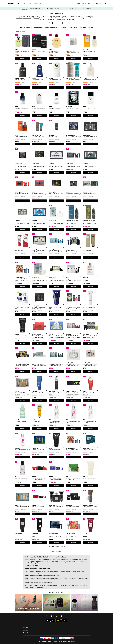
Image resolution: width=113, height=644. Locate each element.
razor (83, 571)
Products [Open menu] (84, 3)
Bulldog (45, 20)
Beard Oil (49, 23)
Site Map (73, 642)
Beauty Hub (98, 3)
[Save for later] (28, 48)
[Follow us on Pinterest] (62, 616)
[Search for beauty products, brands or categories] (49, 3)
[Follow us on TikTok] (67, 616)
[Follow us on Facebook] (51, 616)
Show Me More (57, 551)
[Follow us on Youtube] (56, 616)
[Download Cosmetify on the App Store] (51, 621)
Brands (79, 3)
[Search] (73, 3)
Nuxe (49, 20)
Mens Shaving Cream (68, 23)
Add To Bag (22, 59)
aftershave (46, 576)
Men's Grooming (57, 12)
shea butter (19, 18)
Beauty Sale (91, 3)
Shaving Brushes (57, 23)
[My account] (106, 3)
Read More (72, 20)
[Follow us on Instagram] (46, 616)
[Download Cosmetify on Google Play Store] (62, 621)
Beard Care (42, 23)
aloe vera (36, 18)
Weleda (40, 20)
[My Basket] (103, 3)
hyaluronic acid (27, 18)
